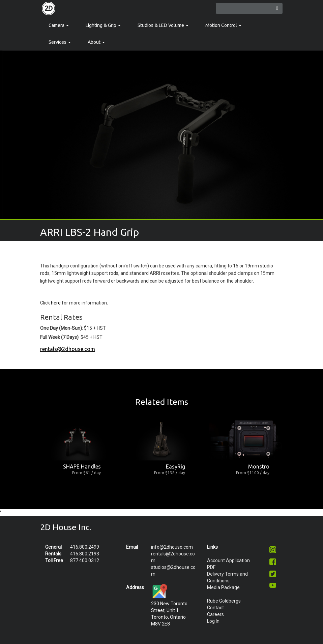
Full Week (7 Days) (59, 337)
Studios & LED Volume (163, 25)
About (96, 42)
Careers (215, 614)
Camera (59, 25)
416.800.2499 (85, 547)
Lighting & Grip (103, 25)
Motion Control (223, 25)
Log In (213, 621)
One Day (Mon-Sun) (61, 328)
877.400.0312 (85, 560)
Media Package (223, 587)
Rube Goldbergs (224, 601)
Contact (215, 608)
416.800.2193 (85, 554)
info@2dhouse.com (172, 547)
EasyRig (175, 466)
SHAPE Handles (82, 466)
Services (60, 42)
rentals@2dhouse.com (68, 349)
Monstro (259, 466)
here (56, 303)
